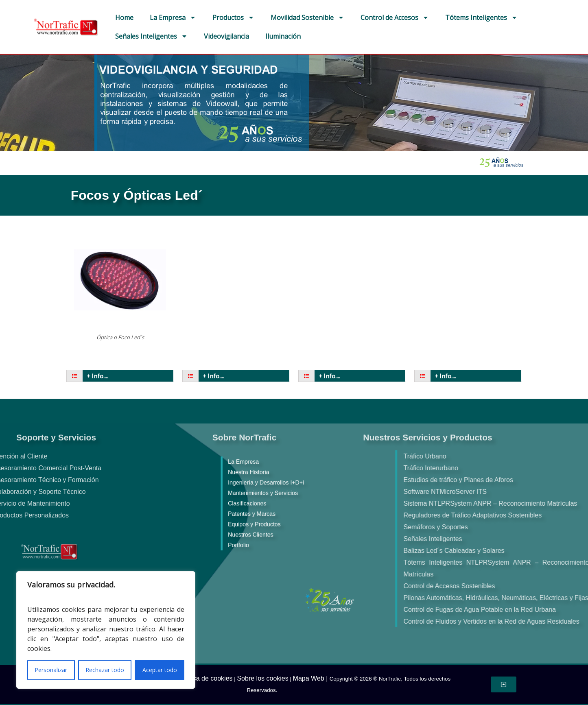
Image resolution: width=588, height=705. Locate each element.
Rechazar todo (105, 670)
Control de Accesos (395, 17)
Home (124, 17)
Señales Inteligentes (151, 36)
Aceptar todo (160, 670)
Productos (233, 17)
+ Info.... (97, 376)
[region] (106, 630)
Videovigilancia (226, 36)
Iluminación (283, 36)
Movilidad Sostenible (307, 17)
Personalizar (51, 670)
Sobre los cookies (262, 678)
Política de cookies (205, 678)
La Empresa (173, 17)
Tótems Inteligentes (481, 17)
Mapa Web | (311, 678)
